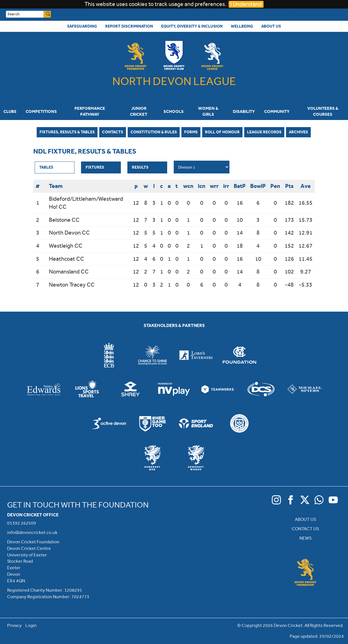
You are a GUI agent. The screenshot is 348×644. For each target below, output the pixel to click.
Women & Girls (208, 111)
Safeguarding (82, 26)
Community (277, 111)
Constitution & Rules (154, 132)
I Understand (246, 4)
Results (140, 167)
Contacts (113, 132)
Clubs (10, 111)
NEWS (305, 538)
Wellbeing (242, 26)
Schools (174, 111)
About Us (271, 26)
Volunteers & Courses (323, 111)
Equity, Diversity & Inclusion (192, 26)
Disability (244, 111)
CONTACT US (305, 529)
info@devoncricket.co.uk (32, 532)
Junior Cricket (139, 111)
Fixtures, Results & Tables (67, 132)
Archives (298, 132)
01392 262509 (22, 523)
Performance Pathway (90, 111)
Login (31, 625)
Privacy (14, 625)
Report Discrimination (129, 26)
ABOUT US (305, 519)
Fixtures (95, 167)
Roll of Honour (222, 132)
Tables (46, 167)
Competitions (41, 111)
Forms (191, 132)
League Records (264, 132)
